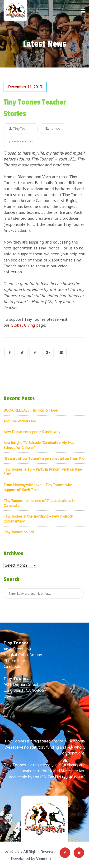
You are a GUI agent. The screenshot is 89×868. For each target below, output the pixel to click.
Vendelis (44, 859)
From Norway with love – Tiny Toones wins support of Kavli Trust (38, 487)
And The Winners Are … (21, 421)
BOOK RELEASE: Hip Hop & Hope (31, 410)
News (55, 129)
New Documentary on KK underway (32, 432)
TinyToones (21, 129)
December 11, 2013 (25, 87)
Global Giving (23, 325)
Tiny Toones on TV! (19, 532)
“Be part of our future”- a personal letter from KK (44, 458)
